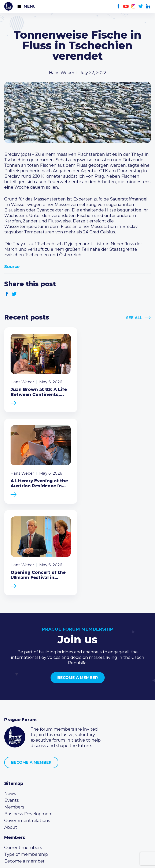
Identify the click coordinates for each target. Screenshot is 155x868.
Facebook (119, 6)
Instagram (133, 6)
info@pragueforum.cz (32, 799)
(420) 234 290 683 (28, 793)
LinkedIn (148, 6)
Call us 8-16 (15, 786)
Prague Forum (8, 6)
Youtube (126, 6)
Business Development (29, 718)
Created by (78, 860)
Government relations (27, 725)
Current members (23, 752)
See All (134, 318)
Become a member (78, 582)
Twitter (141, 6)
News (10, 698)
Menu (30, 6)
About (11, 732)
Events (12, 705)
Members (14, 712)
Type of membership (26, 759)
